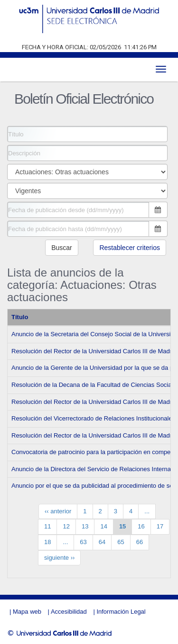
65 (121, 542)
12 (66, 526)
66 (140, 542)
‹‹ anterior (58, 511)
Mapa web (27, 612)
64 (102, 542)
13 (85, 526)
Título (20, 317)
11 (47, 526)
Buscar (62, 248)
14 (103, 526)
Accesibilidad (69, 612)
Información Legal (121, 612)
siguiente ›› (59, 558)
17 (160, 526)
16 (141, 526)
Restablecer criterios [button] (130, 248)
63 (83, 542)
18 (47, 542)
